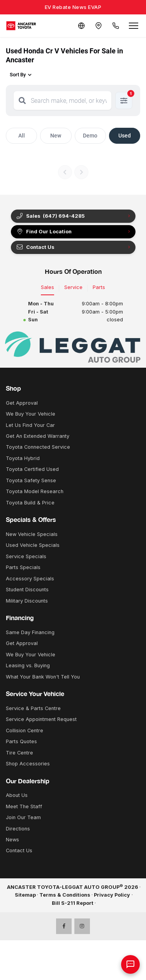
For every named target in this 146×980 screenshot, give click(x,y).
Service (73, 287)
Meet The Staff (24, 806)
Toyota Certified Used (32, 469)
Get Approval (22, 403)
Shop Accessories (28, 764)
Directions (18, 829)
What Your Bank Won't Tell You (43, 677)
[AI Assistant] (130, 964)
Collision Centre (25, 731)
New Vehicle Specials (32, 534)
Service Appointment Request (41, 719)
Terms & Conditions (65, 895)
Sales (47, 287)
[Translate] (81, 26)
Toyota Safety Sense (31, 480)
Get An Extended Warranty (38, 436)
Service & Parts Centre (33, 708)
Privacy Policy (112, 895)
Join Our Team (23, 817)
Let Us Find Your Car (30, 425)
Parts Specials (23, 567)
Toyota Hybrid (23, 458)
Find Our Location (44, 232)
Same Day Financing (30, 632)
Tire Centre (19, 753)
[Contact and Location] (99, 26)
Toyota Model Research (35, 491)
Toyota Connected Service (38, 447)
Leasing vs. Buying (28, 665)
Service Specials (26, 556)
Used (125, 136)
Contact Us (35, 247)
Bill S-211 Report (73, 903)
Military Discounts (27, 601)
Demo (90, 136)
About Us (17, 795)
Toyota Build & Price (30, 503)
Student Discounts (27, 590)
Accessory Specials (30, 579)
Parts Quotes (21, 741)
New (56, 136)
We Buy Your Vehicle (31, 414)
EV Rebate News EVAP (73, 7)
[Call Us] (116, 26)
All (22, 136)
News (12, 840)
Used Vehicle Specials (33, 545)
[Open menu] (134, 26)
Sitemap (25, 895)
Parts (99, 287)
